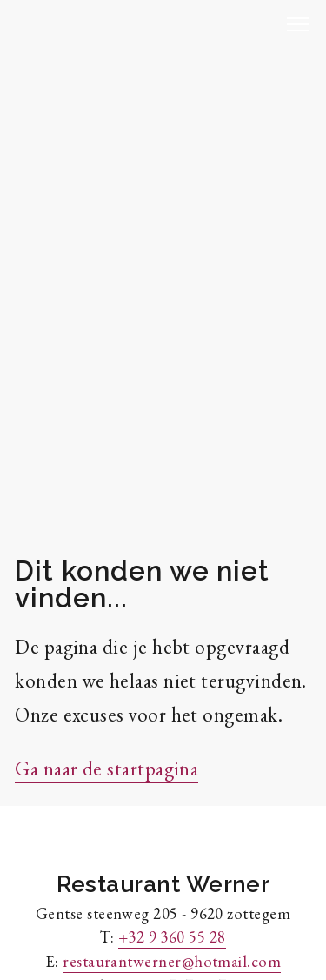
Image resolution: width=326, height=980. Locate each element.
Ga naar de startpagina (106, 769)
